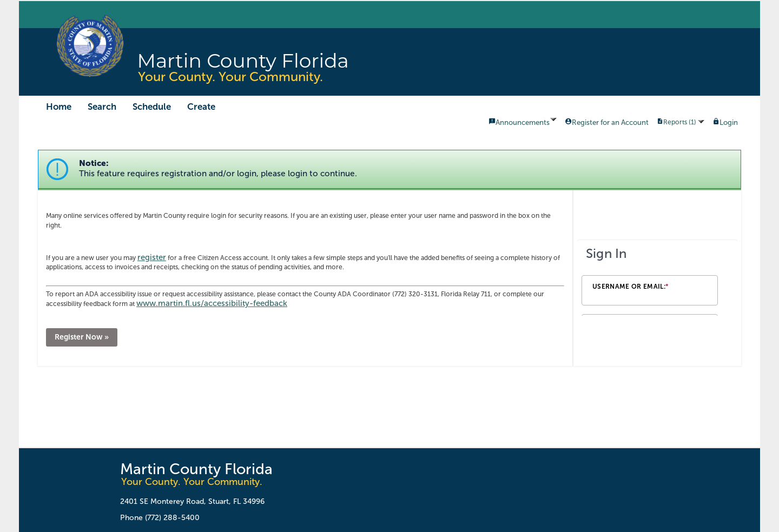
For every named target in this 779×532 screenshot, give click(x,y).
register (152, 257)
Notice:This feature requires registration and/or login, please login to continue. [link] (218, 168)
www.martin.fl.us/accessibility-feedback (212, 303)
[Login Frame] (657, 278)
